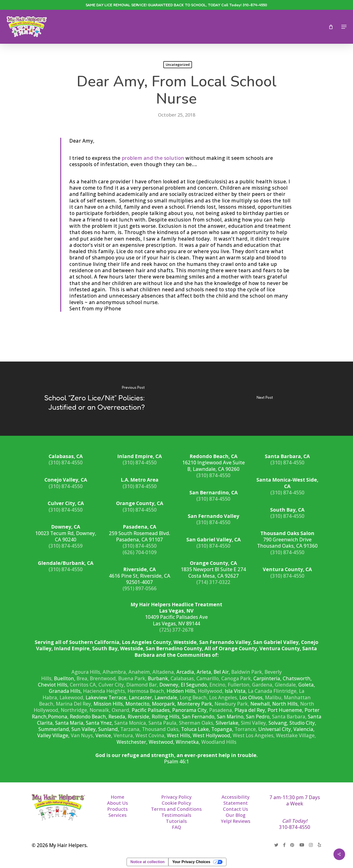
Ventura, (124, 735)
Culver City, (112, 685)
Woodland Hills (219, 742)
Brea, (83, 678)
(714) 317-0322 (213, 582)
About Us (118, 803)
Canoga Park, (237, 678)
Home (118, 797)
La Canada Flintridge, (273, 691)
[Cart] (332, 27)
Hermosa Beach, (146, 691)
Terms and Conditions (176, 809)
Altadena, (164, 672)
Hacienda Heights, (105, 691)
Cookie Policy (176, 803)
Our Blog (236, 815)
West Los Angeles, (254, 735)
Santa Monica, (131, 723)
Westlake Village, (296, 735)
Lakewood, (72, 697)
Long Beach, (194, 697)
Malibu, (274, 697)
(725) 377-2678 (176, 630)
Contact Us (235, 809)
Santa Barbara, (289, 717)
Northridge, (75, 710)
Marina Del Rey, (74, 704)
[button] (344, 27)
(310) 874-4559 (66, 546)
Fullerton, (239, 685)
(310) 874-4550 (66, 462)
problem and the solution (153, 158)
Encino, (218, 685)
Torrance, (246, 729)
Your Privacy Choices (191, 862)
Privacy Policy (176, 797)
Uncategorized (178, 65)
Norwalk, (100, 710)
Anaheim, (140, 672)
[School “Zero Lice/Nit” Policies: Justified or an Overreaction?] (88, 399)
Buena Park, (132, 678)
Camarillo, (208, 678)
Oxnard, (121, 710)
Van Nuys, (82, 735)
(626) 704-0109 (140, 552)
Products (118, 809)
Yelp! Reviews (236, 821)
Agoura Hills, (86, 672)
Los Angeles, (224, 697)
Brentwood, (103, 678)
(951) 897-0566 (140, 588)
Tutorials (176, 821)
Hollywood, (211, 691)
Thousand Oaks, (161, 729)
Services (118, 815)
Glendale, (286, 685)
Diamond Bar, (142, 685)
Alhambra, (115, 672)
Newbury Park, (232, 704)
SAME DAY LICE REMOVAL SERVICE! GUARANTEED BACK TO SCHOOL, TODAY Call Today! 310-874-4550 (176, 5)
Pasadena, (221, 710)
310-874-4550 (295, 827)
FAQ (176, 827)
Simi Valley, (254, 723)
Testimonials (176, 815)
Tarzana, (131, 729)
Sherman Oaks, (197, 723)
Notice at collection (148, 862)
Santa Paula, (163, 723)
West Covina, (151, 735)
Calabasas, (183, 678)
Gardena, (263, 685)
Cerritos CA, (84, 685)
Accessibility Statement (235, 800)
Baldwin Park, (247, 672)
